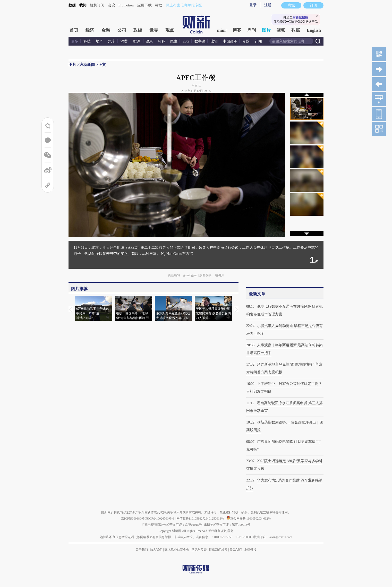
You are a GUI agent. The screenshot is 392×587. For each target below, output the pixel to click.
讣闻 (258, 41)
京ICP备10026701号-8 (160, 519)
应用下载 (144, 5)
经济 (90, 30)
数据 (72, 5)
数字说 (200, 41)
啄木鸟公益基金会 (177, 550)
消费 (124, 41)
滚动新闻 (87, 65)
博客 (237, 30)
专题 (246, 41)
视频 (281, 30)
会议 (112, 5)
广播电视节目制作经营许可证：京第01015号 (172, 525)
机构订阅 (97, 5)
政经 (138, 30)
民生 (174, 41)
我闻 (83, 5)
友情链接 (250, 550)
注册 (268, 5)
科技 (87, 41)
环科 (161, 41)
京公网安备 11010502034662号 (249, 519)
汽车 (112, 41)
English (314, 30)
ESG (186, 41)
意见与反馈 (199, 550)
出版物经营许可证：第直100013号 (227, 525)
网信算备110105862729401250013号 (201, 519)
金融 (106, 30)
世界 (154, 30)
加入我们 (156, 550)
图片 (266, 30)
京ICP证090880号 (133, 519)
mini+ (223, 30)
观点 (170, 30)
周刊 (252, 30)
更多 (75, 41)
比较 (214, 41)
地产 (99, 41)
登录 (253, 5)
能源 (137, 41)
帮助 (159, 5)
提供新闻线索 (218, 550)
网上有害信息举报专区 (184, 5)
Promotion (126, 5)
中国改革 (230, 41)
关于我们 (142, 550)
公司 (122, 30)
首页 (74, 30)
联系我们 (236, 550)
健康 (149, 41)
